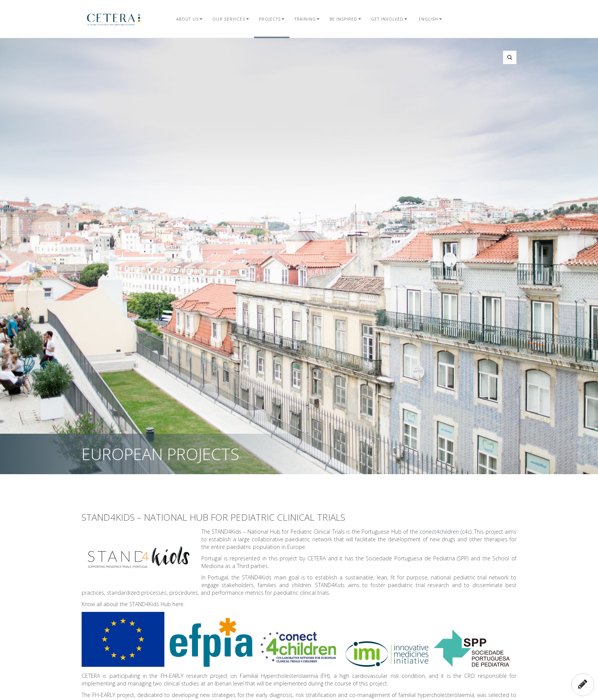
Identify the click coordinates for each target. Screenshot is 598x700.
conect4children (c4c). (446, 532)
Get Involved (389, 19)
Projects (272, 19)
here (178, 604)
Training (307, 19)
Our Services (231, 19)
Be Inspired (345, 19)
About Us (189, 19)
